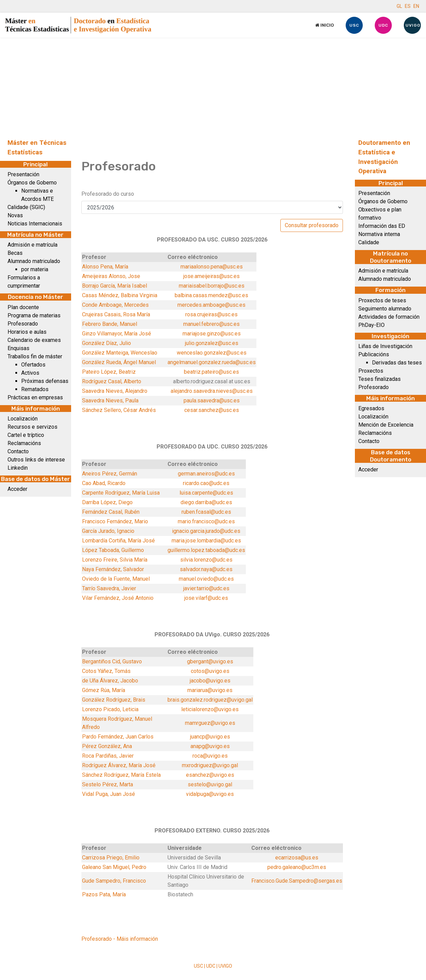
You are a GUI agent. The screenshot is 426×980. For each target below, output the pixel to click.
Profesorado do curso (108, 194)
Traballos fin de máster (35, 356)
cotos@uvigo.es (210, 671)
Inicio (324, 25)
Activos (30, 373)
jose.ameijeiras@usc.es (211, 276)
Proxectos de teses (382, 300)
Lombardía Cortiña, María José (118, 541)
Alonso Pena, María (105, 267)
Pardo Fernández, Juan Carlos (118, 737)
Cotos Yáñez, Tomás (106, 671)
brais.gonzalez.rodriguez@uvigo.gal (210, 700)
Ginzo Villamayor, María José (117, 334)
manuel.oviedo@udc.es (206, 579)
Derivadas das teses (397, 363)
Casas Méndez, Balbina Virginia (120, 295)
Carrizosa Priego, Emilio (111, 858)
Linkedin (18, 468)
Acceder (17, 489)
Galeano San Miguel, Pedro (114, 867)
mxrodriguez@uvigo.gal (210, 765)
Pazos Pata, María (104, 894)
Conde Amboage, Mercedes (115, 305)
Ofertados (33, 365)
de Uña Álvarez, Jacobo (110, 681)
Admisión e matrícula (32, 245)
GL (399, 6)
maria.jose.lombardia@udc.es (206, 541)
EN (416, 6)
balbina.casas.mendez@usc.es (211, 295)
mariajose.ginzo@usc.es (212, 334)
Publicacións (374, 354)
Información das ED (382, 226)
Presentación (23, 174)
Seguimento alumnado (385, 309)
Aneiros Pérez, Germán (110, 474)
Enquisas (18, 348)
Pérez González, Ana (107, 746)
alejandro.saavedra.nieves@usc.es (212, 391)
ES (408, 6)
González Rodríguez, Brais (114, 700)
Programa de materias (34, 315)
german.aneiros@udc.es (206, 474)
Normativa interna (379, 234)
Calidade (369, 242)
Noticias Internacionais (35, 224)
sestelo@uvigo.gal (210, 784)
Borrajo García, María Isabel (115, 286)
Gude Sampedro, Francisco (114, 881)
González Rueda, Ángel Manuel (119, 362)
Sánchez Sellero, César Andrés (119, 410)
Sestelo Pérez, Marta (108, 784)
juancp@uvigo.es (210, 737)
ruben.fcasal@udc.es (206, 512)
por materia (35, 269)
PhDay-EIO (371, 325)
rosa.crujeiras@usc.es (211, 314)
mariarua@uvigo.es (210, 690)
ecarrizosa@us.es (297, 858)
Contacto (18, 451)
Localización (23, 419)
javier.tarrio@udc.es (206, 588)
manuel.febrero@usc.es (211, 324)
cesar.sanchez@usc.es (212, 410)
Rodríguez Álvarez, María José (119, 765)
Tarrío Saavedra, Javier (109, 588)
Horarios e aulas (27, 332)
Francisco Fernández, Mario (115, 521)
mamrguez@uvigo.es (210, 723)
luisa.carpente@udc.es (206, 493)
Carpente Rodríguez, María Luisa (121, 493)
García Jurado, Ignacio (108, 531)
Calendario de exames (34, 340)
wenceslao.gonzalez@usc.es (212, 353)
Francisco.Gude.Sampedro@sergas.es (297, 881)
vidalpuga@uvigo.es (210, 794)
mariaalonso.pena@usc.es (212, 267)
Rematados (35, 389)
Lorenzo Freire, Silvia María (115, 560)
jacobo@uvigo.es (210, 681)
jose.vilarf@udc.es (206, 598)
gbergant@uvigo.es (210, 661)
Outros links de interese (36, 460)
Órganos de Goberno (32, 183)
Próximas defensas (45, 381)
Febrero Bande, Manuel (110, 324)
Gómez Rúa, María (104, 690)
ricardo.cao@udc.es (206, 483)
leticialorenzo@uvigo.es (210, 709)
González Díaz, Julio (106, 343)
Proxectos (371, 371)
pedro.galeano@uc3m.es (297, 867)
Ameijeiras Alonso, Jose (111, 276)
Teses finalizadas (380, 379)
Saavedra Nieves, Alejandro (115, 391)
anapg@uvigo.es (210, 746)
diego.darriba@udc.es (206, 502)
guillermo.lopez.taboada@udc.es (206, 550)
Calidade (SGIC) (26, 207)
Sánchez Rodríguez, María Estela (121, 775)
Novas (15, 215)
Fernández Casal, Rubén (111, 512)
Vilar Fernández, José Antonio (118, 598)
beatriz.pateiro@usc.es (211, 372)
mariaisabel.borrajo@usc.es (212, 286)
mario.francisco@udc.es (206, 521)
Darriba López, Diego (107, 502)
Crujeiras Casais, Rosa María (116, 314)
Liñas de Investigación (385, 346)
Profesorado (23, 324)
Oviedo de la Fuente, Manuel (116, 579)
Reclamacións (24, 443)
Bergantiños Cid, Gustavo (112, 661)
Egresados (371, 408)
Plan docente (23, 307)
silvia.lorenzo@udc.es (206, 560)
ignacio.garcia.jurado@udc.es (206, 531)
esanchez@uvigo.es (210, 775)
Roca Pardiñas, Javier (108, 756)
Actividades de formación (389, 317)
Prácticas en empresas (35, 397)
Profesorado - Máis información (120, 939)
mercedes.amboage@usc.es (211, 305)
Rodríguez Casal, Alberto (112, 381)
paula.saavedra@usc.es (212, 401)
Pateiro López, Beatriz (109, 372)
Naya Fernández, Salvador (113, 569)
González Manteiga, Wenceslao (120, 353)
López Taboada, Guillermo (113, 550)
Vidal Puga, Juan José (109, 794)
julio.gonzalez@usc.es (212, 343)
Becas (15, 253)
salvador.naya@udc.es (206, 569)
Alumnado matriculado (34, 261)
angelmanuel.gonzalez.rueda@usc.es (212, 362)
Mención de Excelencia (386, 425)
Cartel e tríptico (26, 435)
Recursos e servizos (32, 427)
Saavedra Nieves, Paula (110, 401)
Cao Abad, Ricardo (104, 483)
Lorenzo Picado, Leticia (110, 709)
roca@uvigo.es (210, 756)
